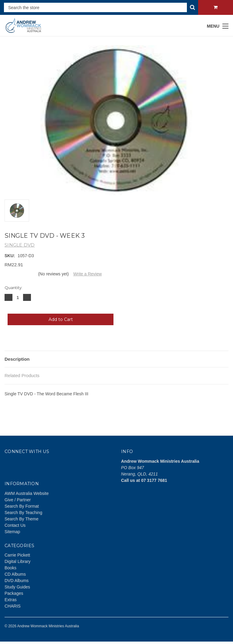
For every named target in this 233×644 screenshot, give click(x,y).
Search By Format (22, 506)
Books (10, 568)
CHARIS (13, 606)
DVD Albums (17, 581)
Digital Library (18, 561)
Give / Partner (18, 500)
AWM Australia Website (27, 493)
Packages (14, 593)
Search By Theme (22, 519)
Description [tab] (17, 359)
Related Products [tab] (22, 375)
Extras (11, 600)
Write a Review (87, 274)
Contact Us (15, 525)
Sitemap (12, 532)
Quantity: (14, 288)
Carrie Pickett (17, 555)
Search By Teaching (23, 513)
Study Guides (17, 587)
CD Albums (15, 574)
